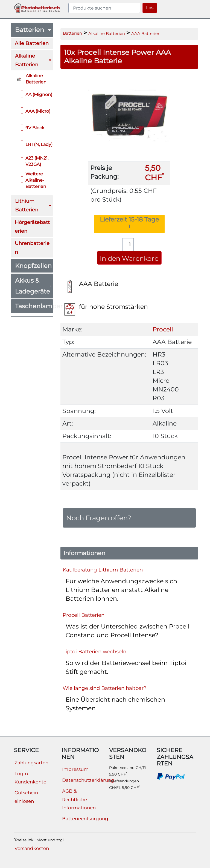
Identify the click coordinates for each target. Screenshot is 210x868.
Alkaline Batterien (33, 60)
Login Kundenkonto (30, 778)
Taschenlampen (34, 306)
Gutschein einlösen (26, 797)
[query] (104, 8)
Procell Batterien (84, 615)
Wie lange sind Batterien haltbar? (104, 688)
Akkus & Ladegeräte (33, 286)
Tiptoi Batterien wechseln (94, 651)
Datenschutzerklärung (88, 780)
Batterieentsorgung (85, 819)
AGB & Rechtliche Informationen (79, 799)
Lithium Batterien (33, 205)
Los (150, 8)
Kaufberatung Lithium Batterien (103, 569)
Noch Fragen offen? (99, 518)
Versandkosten (32, 848)
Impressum (75, 769)
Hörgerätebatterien (32, 227)
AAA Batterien (146, 34)
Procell (163, 329)
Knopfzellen (33, 266)
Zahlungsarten (31, 763)
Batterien (33, 30)
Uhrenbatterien (32, 248)
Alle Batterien (32, 43)
